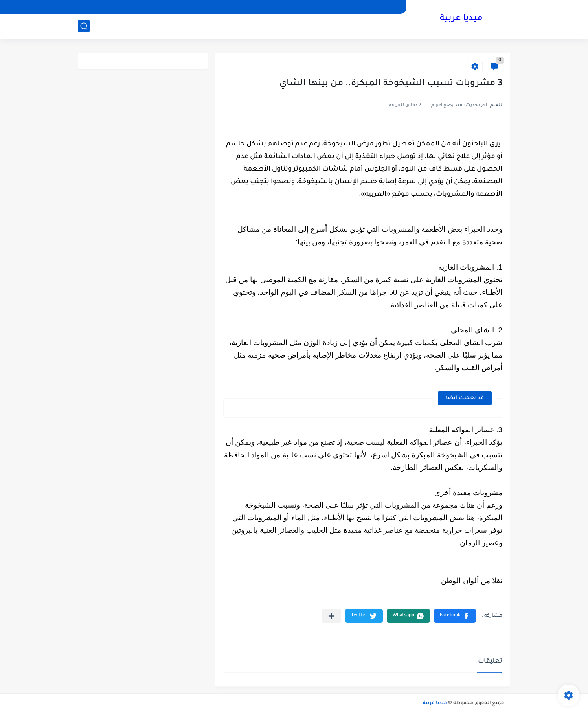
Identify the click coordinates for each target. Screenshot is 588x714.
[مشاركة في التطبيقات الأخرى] (332, 616)
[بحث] (84, 26)
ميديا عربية (461, 19)
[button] (455, 616)
